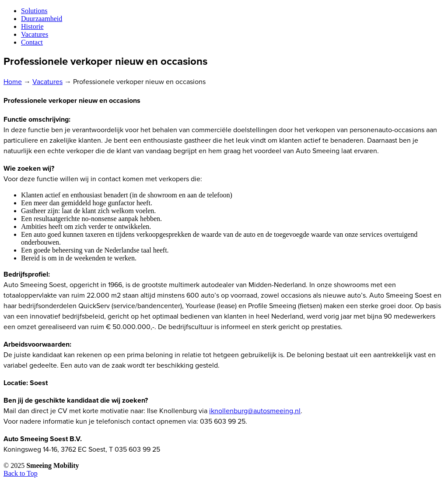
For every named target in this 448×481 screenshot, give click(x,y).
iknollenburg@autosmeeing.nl (255, 411)
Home (13, 82)
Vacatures (47, 82)
